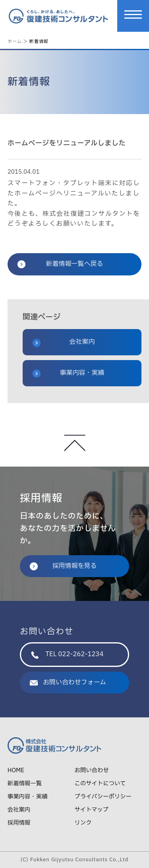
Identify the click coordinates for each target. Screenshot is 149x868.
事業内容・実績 (69, 373)
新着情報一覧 (25, 784)
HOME (16, 770)
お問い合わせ (92, 770)
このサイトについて (100, 784)
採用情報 (19, 823)
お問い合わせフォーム (68, 682)
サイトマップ (92, 810)
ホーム (15, 41)
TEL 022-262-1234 (67, 654)
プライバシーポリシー (103, 797)
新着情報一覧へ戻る (60, 264)
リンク (83, 823)
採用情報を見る (63, 566)
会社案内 (64, 342)
